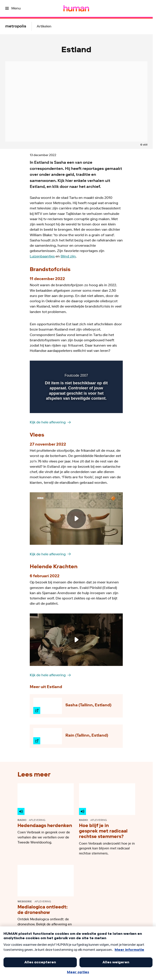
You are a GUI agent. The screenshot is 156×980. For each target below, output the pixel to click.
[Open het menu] (13, 8)
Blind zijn (68, 256)
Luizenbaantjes (42, 256)
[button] (108, 367)
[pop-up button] (99, 367)
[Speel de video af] (76, 519)
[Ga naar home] (76, 8)
